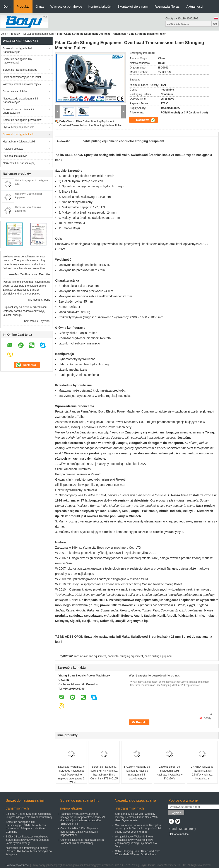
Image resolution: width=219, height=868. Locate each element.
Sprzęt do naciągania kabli (39, 34)
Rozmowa (146, 120)
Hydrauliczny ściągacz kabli (19, 142)
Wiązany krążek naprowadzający (22, 84)
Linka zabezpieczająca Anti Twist (22, 77)
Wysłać (176, 813)
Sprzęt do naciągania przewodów (22, 120)
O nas (40, 6)
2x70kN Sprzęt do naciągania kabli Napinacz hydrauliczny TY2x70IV (169, 773)
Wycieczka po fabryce (66, 6)
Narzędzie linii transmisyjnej (19, 163)
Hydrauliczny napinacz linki (19, 127)
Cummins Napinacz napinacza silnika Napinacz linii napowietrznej (82, 841)
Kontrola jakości (100, 6)
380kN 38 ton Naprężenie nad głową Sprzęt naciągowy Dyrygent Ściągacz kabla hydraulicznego (27, 840)
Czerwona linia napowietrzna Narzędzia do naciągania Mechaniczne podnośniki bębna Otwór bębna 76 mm (138, 829)
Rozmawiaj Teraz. (167, 6)
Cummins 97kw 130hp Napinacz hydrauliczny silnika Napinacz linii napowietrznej (80, 832)
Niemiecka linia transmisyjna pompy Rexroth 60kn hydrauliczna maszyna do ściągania (29, 851)
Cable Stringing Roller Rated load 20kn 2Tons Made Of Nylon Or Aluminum (138, 853)
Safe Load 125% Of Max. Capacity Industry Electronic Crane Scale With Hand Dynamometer (136, 817)
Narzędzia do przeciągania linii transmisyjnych (21, 100)
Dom (7, 6)
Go (215, 24)
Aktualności (195, 6)
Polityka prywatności (18, 865)
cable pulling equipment (159, 656)
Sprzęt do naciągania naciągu (20, 70)
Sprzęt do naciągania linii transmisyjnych (17, 50)
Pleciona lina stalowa (15, 156)
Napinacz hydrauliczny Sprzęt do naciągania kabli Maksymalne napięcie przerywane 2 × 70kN (71, 775)
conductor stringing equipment (126, 656)
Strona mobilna (179, 834)
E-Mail (173, 829)
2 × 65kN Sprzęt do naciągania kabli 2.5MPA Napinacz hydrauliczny (202, 773)
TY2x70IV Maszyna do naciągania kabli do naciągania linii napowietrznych (137, 773)
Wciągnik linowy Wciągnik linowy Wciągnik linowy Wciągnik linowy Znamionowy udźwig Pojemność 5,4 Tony (136, 841)
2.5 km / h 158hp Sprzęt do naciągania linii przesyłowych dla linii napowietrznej (29, 816)
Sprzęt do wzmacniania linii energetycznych (19, 111)
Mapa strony (187, 829)
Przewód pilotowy (13, 149)
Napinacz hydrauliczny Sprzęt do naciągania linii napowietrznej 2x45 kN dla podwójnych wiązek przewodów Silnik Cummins (83, 819)
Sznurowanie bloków (15, 91)
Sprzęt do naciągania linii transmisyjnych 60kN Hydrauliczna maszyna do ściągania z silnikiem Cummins (26, 827)
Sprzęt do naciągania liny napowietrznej (17, 61)
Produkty (23, 6)
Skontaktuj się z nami (133, 6)
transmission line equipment (90, 656)
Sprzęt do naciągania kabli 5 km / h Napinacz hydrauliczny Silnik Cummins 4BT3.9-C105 (104, 773)
